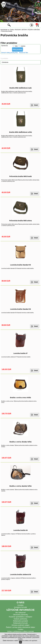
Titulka (12, 30)
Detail (36, 105)
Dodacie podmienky (20, 619)
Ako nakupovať (21, 613)
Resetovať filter (24, 53)
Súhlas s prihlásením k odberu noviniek (21, 631)
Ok (20, 642)
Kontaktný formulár (21, 607)
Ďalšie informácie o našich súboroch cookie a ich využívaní (20, 641)
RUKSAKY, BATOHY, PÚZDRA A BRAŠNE (27, 30)
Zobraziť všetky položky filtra (9, 53)
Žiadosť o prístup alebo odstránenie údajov (21, 627)
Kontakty (20, 605)
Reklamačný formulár (20, 623)
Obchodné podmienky (20, 615)
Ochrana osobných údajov (20, 625)
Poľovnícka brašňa (7, 31)
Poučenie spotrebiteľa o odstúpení (20, 617)
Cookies (20, 629)
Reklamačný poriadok (20, 621)
